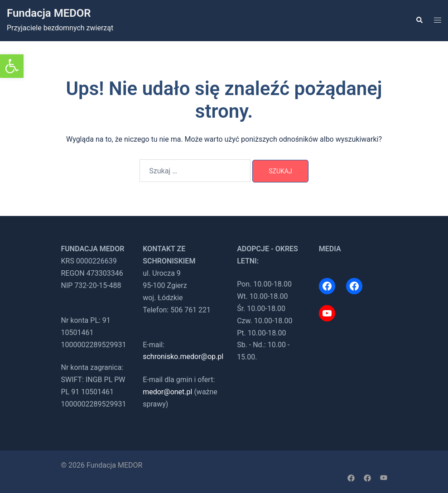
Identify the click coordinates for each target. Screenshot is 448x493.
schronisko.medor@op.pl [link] (183, 357)
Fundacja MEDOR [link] (49, 13)
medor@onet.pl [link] (167, 392)
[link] (12, 66)
